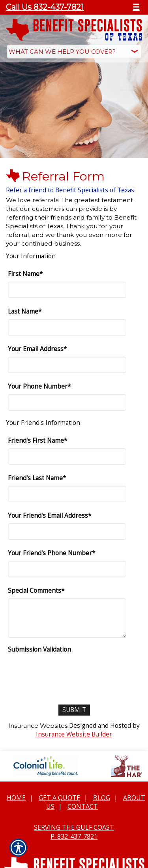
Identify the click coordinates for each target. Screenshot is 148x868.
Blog (102, 798)
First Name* (25, 274)
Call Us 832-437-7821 (45, 7)
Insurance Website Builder (74, 734)
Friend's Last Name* (37, 478)
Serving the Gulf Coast (74, 827)
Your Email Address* (37, 349)
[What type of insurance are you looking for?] (74, 52)
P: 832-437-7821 (74, 836)
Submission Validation (39, 649)
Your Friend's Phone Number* (52, 553)
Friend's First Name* (37, 441)
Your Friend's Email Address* (50, 516)
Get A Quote (59, 798)
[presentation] (68, 673)
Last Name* (25, 311)
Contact (83, 806)
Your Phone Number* (39, 386)
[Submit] (74, 710)
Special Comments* (36, 591)
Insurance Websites (38, 726)
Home (16, 798)
